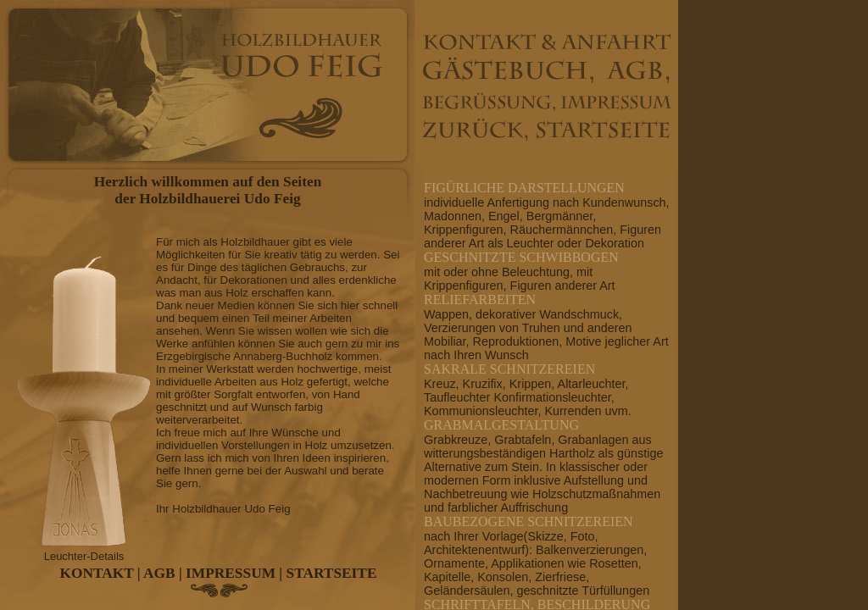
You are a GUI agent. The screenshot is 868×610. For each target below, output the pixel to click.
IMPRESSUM (231, 573)
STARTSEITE (332, 573)
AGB (159, 573)
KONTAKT (97, 573)
